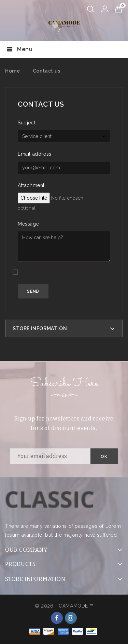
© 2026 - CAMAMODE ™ (64, 606)
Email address (35, 154)
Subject (27, 123)
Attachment (31, 185)
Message (28, 224)
